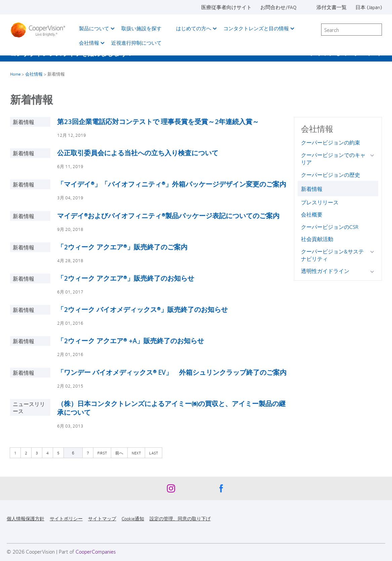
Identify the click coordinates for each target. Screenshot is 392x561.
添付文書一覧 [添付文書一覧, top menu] (332, 7)
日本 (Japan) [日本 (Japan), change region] (369, 7)
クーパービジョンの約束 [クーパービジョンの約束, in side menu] (331, 142)
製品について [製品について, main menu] (94, 28)
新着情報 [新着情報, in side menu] (312, 189)
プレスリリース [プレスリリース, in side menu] (320, 202)
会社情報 (34, 74)
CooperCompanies (96, 551)
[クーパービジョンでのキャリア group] (373, 155)
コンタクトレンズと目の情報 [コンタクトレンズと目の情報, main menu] (256, 28)
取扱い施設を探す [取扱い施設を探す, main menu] (141, 28)
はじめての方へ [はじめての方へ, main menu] (194, 28)
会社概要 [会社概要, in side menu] (312, 214)
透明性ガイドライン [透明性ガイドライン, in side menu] (325, 271)
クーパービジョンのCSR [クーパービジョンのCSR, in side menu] (330, 227)
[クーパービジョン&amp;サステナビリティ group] (373, 252)
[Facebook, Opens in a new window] (221, 490)
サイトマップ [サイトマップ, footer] (102, 518)
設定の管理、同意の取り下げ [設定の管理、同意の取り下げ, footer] (180, 518)
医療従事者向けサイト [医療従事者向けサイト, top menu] (226, 7)
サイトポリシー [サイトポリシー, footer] (66, 518)
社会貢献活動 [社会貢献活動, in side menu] (317, 239)
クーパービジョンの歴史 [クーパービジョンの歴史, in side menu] (331, 175)
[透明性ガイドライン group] (373, 271)
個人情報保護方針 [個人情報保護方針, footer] (26, 518)
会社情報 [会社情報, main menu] (89, 43)
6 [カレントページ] (73, 453)
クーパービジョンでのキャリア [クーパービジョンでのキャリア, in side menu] (333, 158)
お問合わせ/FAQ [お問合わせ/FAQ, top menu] (278, 7)
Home (15, 74)
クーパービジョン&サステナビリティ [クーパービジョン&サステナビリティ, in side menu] (332, 255)
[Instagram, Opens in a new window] (171, 490)
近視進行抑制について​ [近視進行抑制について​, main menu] (136, 43)
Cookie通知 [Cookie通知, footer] (133, 518)
